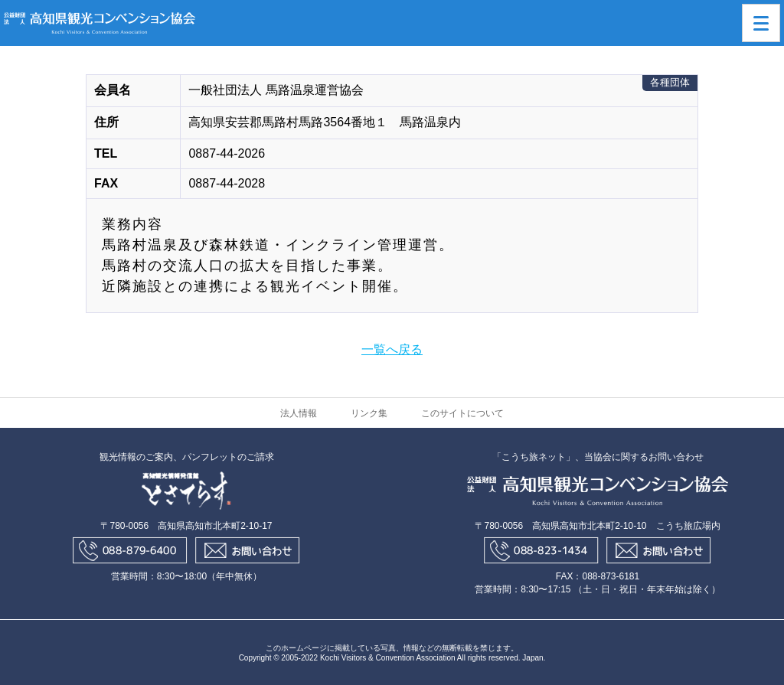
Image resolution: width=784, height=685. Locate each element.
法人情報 (299, 413)
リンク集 (369, 413)
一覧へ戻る (392, 349)
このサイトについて (462, 413)
